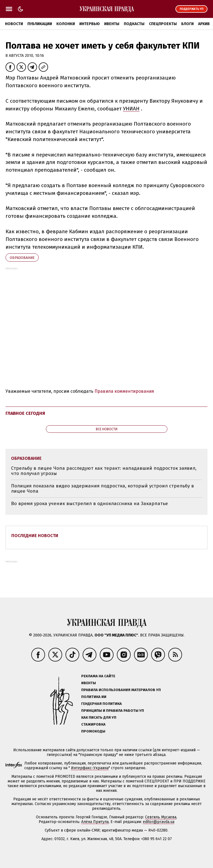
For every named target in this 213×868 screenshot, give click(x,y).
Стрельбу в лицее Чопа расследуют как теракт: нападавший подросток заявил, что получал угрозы (104, 471)
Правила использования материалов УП (121, 690)
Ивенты (112, 24)
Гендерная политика (102, 704)
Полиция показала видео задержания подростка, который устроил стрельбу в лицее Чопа (102, 489)
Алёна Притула (95, 822)
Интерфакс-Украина (90, 768)
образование (22, 258)
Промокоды (93, 731)
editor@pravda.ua (159, 822)
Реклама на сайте (98, 676)
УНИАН (131, 109)
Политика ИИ (94, 697)
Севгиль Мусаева (161, 817)
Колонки (66, 24)
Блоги (187, 24)
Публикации (40, 24)
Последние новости (35, 536)
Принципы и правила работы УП (113, 711)
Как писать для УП (99, 717)
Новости (14, 24)
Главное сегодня (25, 413)
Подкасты (134, 24)
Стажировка (93, 724)
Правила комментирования (124, 391)
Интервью (90, 24)
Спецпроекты (163, 24)
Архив (204, 24)
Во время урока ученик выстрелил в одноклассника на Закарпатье (90, 504)
